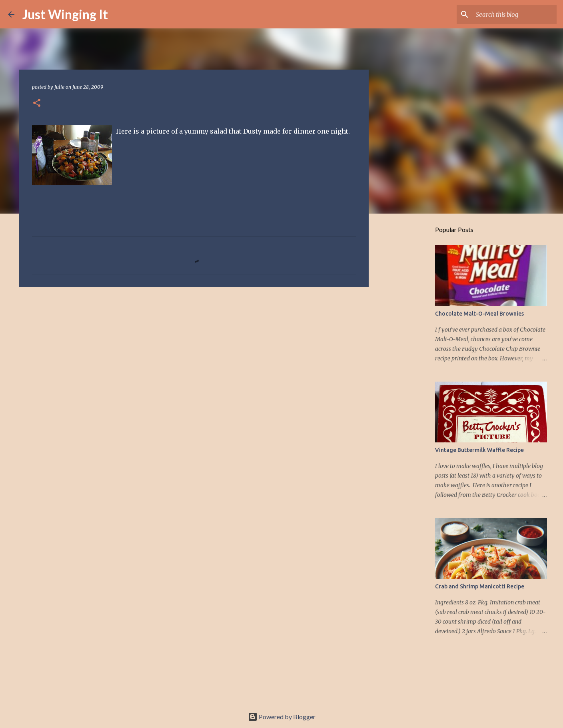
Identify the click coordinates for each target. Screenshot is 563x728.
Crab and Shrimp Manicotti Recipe (480, 586)
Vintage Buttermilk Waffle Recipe (479, 450)
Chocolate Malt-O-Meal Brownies (479, 314)
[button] (37, 103)
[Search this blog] (515, 14)
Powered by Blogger (282, 717)
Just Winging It (65, 14)
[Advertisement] (194, 355)
